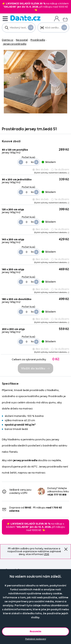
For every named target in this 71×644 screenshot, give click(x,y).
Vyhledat (31, 27)
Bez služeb (41, 169)
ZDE (47, 554)
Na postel (22, 40)
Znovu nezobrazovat (66, 549)
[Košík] (65, 19)
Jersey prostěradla (15, 44)
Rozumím (35, 631)
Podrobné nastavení (36, 639)
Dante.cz (8, 40)
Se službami (60, 169)
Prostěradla (38, 40)
